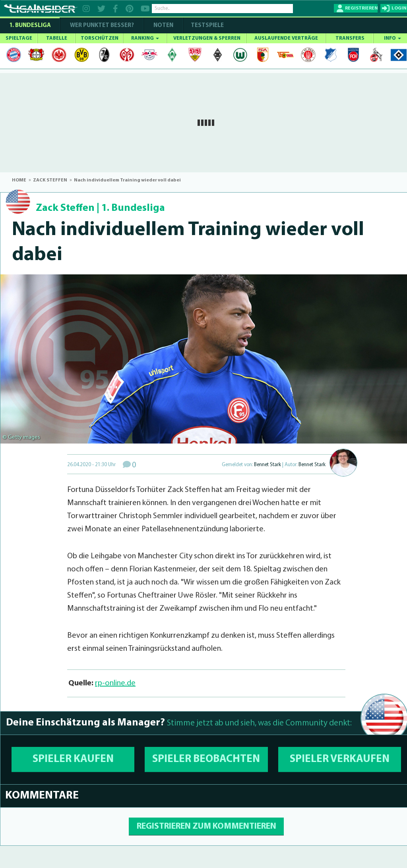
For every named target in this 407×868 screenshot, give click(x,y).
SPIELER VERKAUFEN (340, 759)
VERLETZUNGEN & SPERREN (207, 38)
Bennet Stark (267, 465)
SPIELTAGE (19, 38)
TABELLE (57, 38)
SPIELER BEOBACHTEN (206, 759)
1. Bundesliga (30, 26)
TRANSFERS (350, 38)
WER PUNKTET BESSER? (102, 26)
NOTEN (163, 26)
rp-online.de (115, 683)
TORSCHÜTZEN (100, 38)
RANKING (145, 38)
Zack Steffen (65, 208)
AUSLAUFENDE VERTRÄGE (286, 38)
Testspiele (207, 26)
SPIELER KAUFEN (73, 759)
